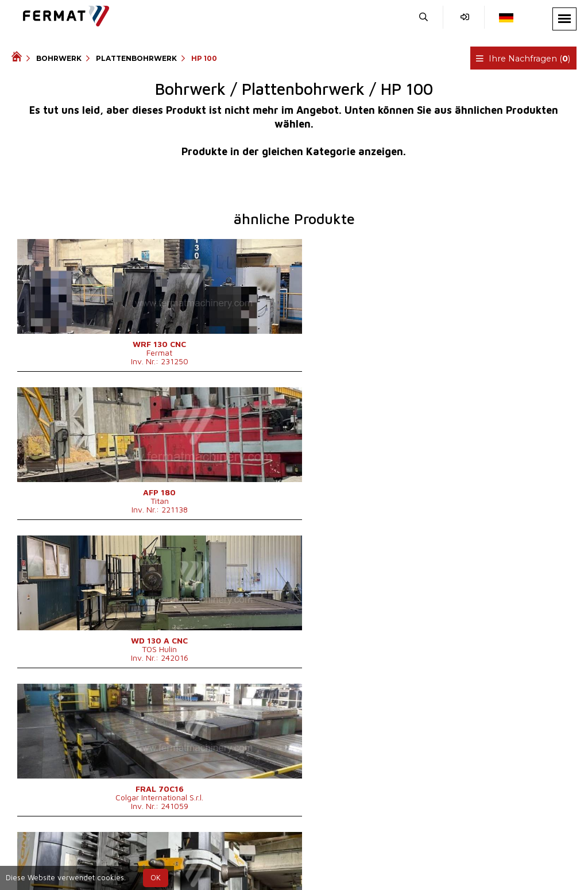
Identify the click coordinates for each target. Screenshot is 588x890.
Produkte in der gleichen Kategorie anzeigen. (294, 151)
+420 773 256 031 (266, 858)
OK (156, 878)
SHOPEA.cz (99, 858)
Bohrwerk (59, 58)
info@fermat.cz (313, 871)
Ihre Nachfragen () (525, 59)
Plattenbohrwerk (136, 58)
